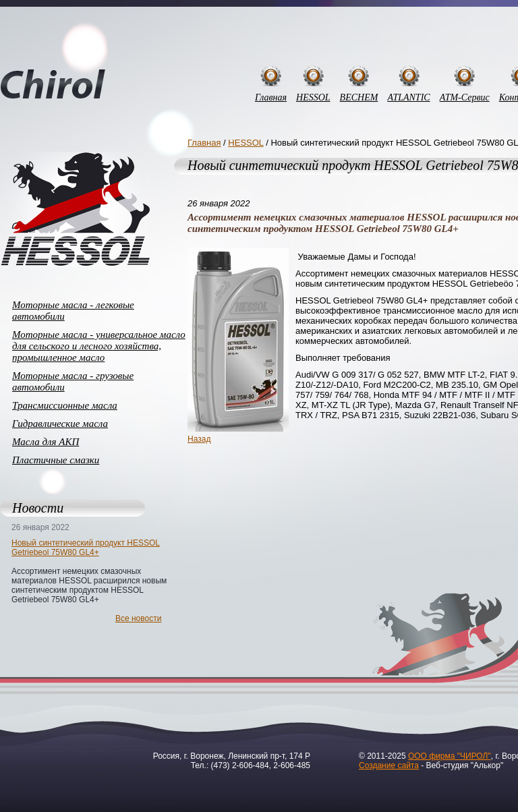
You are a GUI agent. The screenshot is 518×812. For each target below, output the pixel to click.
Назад (199, 439)
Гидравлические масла (60, 424)
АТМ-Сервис (465, 97)
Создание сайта (389, 765)
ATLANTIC (408, 97)
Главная (271, 97)
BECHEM (359, 97)
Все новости (138, 618)
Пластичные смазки (56, 460)
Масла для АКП (46, 442)
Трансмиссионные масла (65, 405)
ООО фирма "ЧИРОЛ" (450, 756)
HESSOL (313, 97)
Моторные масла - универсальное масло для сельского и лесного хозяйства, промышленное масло (99, 346)
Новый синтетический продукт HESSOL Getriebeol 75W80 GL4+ (86, 548)
